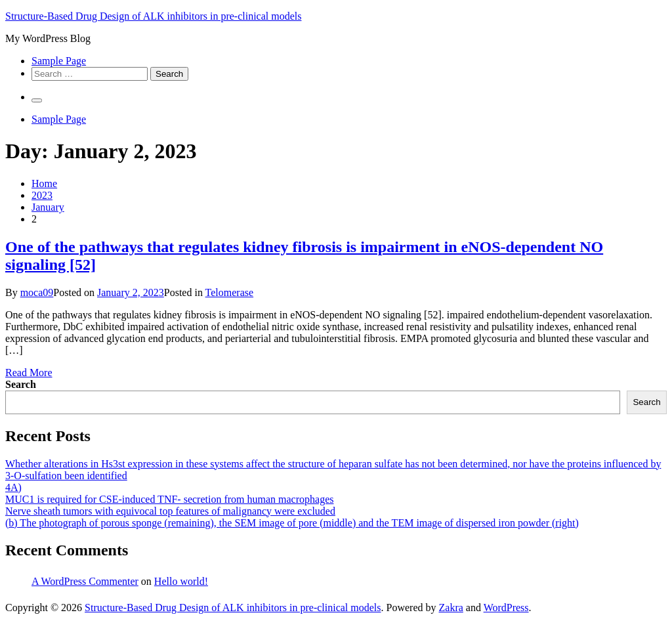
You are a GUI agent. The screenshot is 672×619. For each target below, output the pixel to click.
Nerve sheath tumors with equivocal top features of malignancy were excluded (170, 511)
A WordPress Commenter (85, 581)
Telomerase (230, 292)
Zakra (451, 608)
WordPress (506, 608)
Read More (29, 373)
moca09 (37, 292)
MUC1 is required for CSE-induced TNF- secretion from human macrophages (169, 499)
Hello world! (181, 581)
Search (21, 384)
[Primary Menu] (37, 100)
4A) (13, 487)
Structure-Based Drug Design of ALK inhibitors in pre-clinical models (153, 16)
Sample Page (59, 61)
